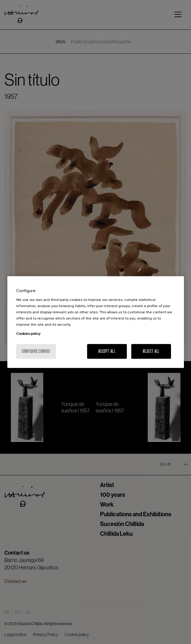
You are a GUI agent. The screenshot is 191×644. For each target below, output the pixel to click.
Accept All (107, 351)
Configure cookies (36, 351)
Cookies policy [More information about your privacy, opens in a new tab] (28, 334)
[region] (96, 322)
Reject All (151, 351)
